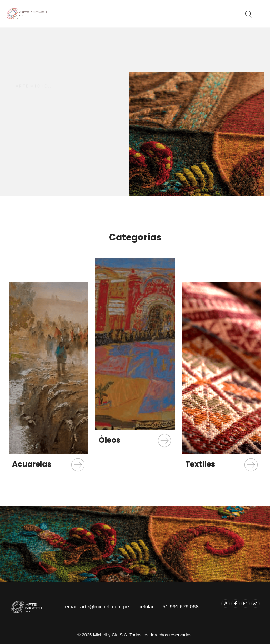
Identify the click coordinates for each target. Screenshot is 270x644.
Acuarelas (32, 464)
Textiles (200, 464)
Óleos (109, 440)
